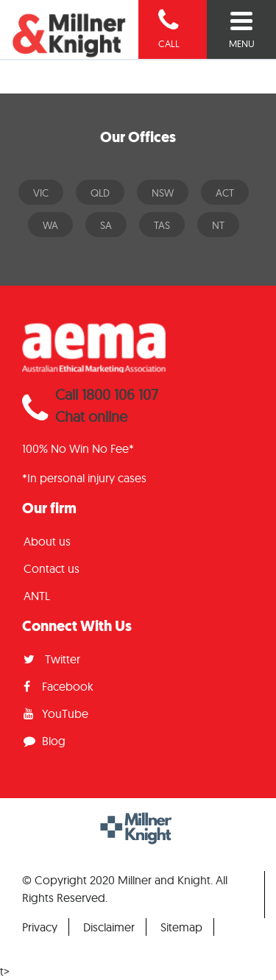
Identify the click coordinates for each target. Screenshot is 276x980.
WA (50, 225)
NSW (163, 193)
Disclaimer (109, 927)
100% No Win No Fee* (78, 448)
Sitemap (181, 927)
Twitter (52, 659)
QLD (100, 193)
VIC (41, 193)
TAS (162, 225)
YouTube (56, 713)
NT (218, 225)
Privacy (40, 927)
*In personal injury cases (84, 478)
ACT (225, 193)
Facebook (59, 686)
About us (47, 541)
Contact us (52, 568)
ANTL (37, 596)
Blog (45, 741)
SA (106, 225)
